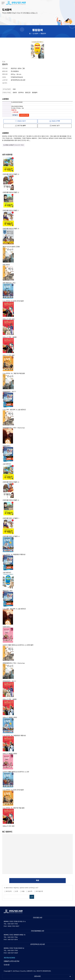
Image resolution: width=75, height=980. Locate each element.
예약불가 (15, 115)
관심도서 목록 (56, 121)
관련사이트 (37, 976)
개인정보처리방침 (9, 958)
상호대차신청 (24, 115)
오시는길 (7, 965)
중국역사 (21, 93)
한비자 (15, 93)
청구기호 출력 (22, 126)
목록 (37, 880)
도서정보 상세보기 (14, 145)
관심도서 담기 (22, 121)
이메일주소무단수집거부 (11, 961)
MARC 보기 (56, 126)
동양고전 (28, 93)
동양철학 (35, 93)
